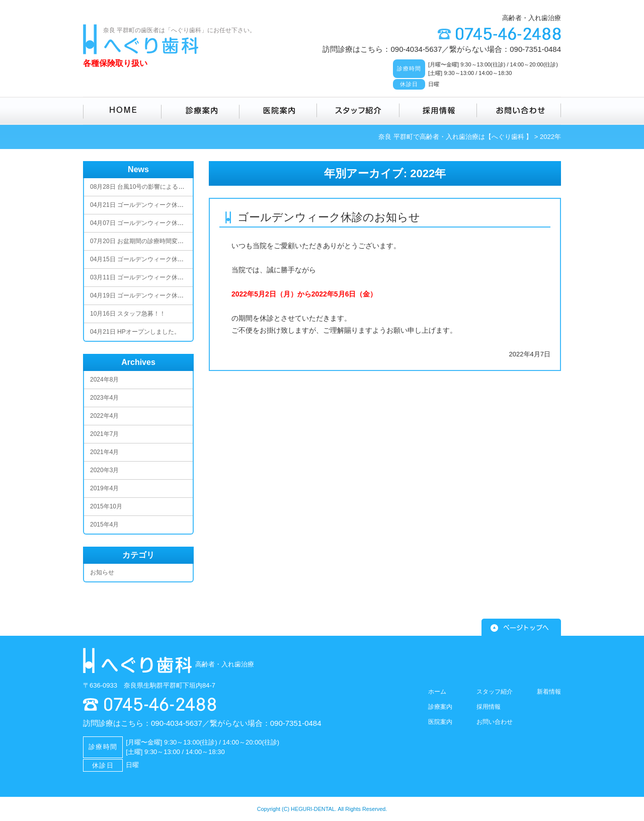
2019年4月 (104, 488)
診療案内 (200, 111)
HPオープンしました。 (135, 332)
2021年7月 (104, 434)
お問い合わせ (519, 111)
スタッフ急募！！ (128, 314)
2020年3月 (104, 470)
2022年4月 (104, 416)
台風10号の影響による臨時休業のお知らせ (161, 187)
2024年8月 (104, 380)
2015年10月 (106, 506)
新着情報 (549, 692)
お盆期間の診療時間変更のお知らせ (152, 241)
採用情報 (438, 111)
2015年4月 (104, 525)
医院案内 (278, 111)
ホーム (437, 692)
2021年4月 (104, 452)
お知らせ (102, 572)
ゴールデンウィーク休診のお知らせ (329, 217)
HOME (122, 111)
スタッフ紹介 (358, 111)
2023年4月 (104, 398)
